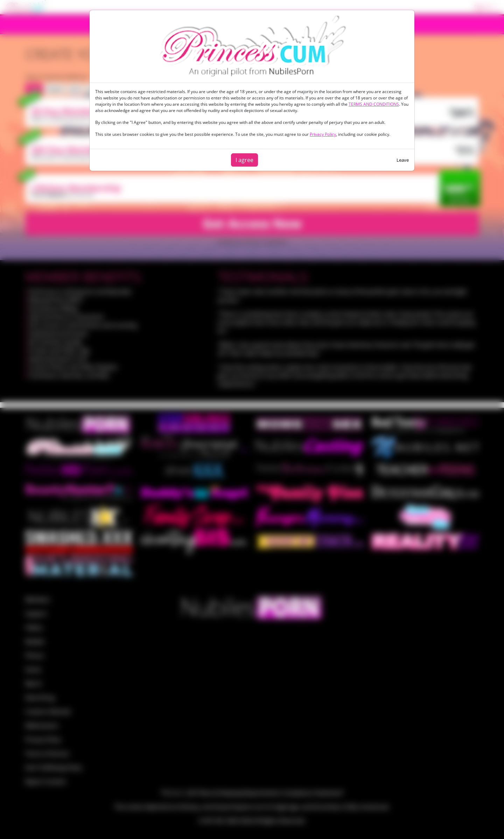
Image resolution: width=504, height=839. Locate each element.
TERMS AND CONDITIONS (374, 104)
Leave (403, 160)
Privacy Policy (323, 134)
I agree (244, 160)
